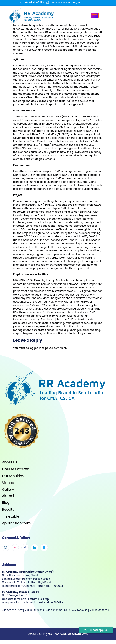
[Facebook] (25, 548)
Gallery (8, 490)
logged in (35, 348)
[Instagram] (6, 548)
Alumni (8, 496)
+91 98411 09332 (32, 3)
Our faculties (13, 476)
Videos (8, 483)
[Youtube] (15, 548)
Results (8, 509)
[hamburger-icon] (95, 15)
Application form (16, 523)
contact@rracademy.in (63, 3)
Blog (6, 503)
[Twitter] (44, 548)
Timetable (11, 516)
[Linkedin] (34, 548)
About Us (10, 462)
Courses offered (16, 469)
